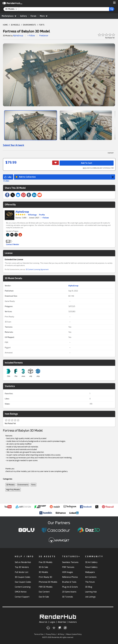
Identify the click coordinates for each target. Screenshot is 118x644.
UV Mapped (9, 337)
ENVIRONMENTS (29, 25)
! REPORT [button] (111, 153)
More (44, 16)
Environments (23, 485)
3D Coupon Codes (22, 577)
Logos (52, 622)
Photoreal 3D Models (48, 582)
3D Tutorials (68, 597)
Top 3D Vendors (22, 567)
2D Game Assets (69, 592)
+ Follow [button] (31, 36)
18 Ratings (32, 215)
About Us (43, 622)
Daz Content (44, 592)
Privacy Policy (51, 634)
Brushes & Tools (69, 582)
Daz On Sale (44, 597)
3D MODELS (15, 25)
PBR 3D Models (46, 587)
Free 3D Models (46, 562)
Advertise (62, 622)
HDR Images (68, 572)
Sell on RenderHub (23, 562)
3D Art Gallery (91, 562)
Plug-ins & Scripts (70, 587)
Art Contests (91, 577)
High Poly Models (13, 490)
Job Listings (90, 597)
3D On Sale (43, 567)
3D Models (10, 485)
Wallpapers (90, 572)
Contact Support (22, 597)
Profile (42, 215)
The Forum (90, 582)
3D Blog (89, 587)
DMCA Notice (21, 592)
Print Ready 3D (45, 577)
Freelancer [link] (44, 36)
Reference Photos (70, 577)
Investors (73, 622)
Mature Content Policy (74, 634)
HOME (5, 25)
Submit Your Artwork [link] (14, 145)
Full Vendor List (22, 572)
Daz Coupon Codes (23, 582)
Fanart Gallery (91, 567)
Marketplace (9, 16)
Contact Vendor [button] (13, 244)
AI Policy (61, 634)
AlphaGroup (18, 36)
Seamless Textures (70, 562)
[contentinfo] (12, 9)
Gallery (23, 16)
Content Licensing (23, 587)
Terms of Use (39, 634)
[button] (114, 3)
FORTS (42, 25)
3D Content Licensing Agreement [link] (37, 270)
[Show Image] (31, 125)
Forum (33, 16)
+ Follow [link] (45, 218)
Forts (33, 485)
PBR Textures (68, 567)
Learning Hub (91, 592)
